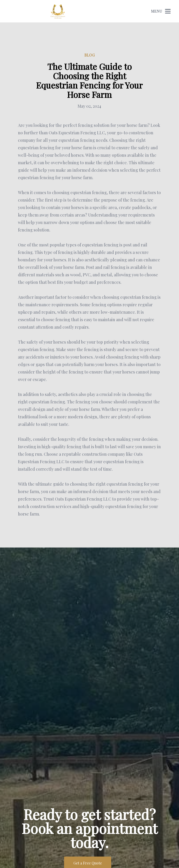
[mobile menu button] (168, 11)
